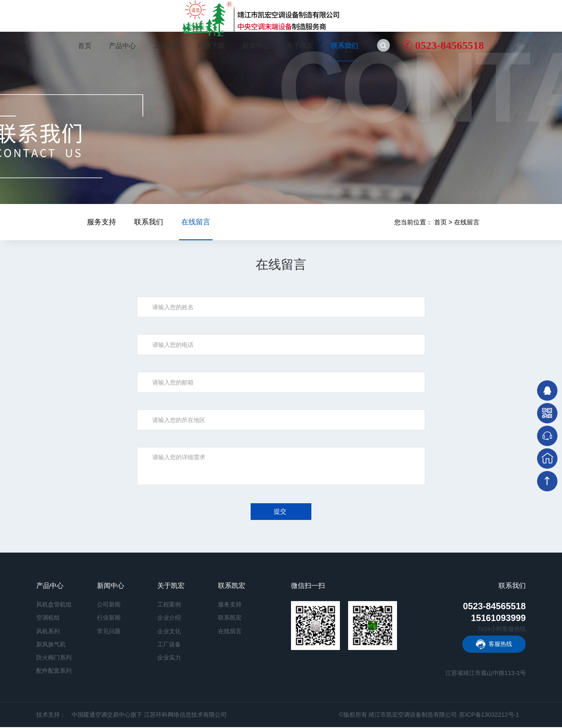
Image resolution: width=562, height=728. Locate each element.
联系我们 (344, 46)
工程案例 (167, 46)
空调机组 (48, 619)
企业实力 (169, 658)
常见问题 (109, 632)
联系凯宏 (232, 587)
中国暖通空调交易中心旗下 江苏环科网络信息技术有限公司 (149, 716)
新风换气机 (51, 645)
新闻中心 (256, 46)
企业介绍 (169, 619)
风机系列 (48, 632)
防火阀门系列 (54, 658)
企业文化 (169, 632)
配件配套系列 (54, 672)
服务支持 (102, 222)
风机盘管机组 (54, 605)
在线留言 (467, 222)
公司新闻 (109, 605)
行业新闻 (109, 619)
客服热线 (500, 645)
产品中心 (122, 46)
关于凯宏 (300, 46)
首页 (85, 46)
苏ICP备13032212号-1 (489, 716)
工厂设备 (169, 645)
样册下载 (211, 46)
